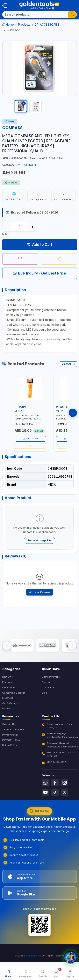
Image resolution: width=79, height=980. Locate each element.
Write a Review (39, 592)
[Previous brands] (7, 646)
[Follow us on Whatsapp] (45, 783)
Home (8, 24)
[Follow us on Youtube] (45, 792)
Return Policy (10, 745)
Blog (44, 693)
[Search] (35, 15)
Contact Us (9, 724)
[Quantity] (20, 227)
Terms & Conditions (13, 729)
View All (68, 364)
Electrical (8, 698)
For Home (8, 682)
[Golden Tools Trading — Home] (39, 6)
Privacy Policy (10, 735)
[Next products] (73, 413)
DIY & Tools (9, 687)
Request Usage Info (40, 540)
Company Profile (51, 677)
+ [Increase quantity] (32, 227)
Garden (6, 709)
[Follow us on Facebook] (55, 783)
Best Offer (8, 677)
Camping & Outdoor (14, 693)
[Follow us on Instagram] (65, 783)
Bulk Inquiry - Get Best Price (39, 273)
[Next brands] (72, 646)
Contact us (48, 687)
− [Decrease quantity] (7, 227)
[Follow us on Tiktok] (55, 792)
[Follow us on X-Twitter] (65, 792)
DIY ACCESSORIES (47, 24)
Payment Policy (11, 740)
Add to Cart (40, 245)
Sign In (46, 682)
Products (24, 24)
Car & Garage (10, 703)
